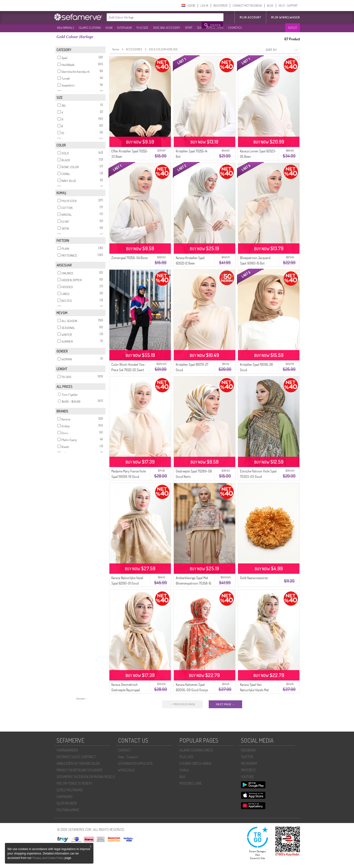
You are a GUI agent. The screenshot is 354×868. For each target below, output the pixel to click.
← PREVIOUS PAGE (182, 704)
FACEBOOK (248, 750)
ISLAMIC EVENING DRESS (196, 750)
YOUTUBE (247, 777)
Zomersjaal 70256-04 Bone (129, 258)
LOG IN (204, 6)
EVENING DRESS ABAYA (195, 763)
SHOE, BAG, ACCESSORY (167, 28)
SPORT (189, 28)
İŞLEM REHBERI (67, 803)
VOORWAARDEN (67, 750)
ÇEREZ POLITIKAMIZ (70, 790)
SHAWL (184, 770)
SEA (199, 28)
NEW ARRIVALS (66, 28)
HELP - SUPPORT (288, 6)
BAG (182, 777)
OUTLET (293, 28)
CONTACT (125, 750)
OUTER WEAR (124, 28)
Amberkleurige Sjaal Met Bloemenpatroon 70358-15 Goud (193, 583)
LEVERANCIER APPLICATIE (135, 763)
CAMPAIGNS (65, 797)
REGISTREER (220, 6)
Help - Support (128, 757)
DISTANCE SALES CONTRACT (76, 757)
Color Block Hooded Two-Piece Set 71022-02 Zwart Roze (129, 370)
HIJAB (109, 28)
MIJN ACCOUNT (250, 17)
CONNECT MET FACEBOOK (247, 6)
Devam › (82, 699)
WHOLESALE (126, 770)
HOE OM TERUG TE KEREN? (74, 783)
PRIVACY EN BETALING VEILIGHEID (79, 770)
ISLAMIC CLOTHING (90, 28)
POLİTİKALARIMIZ (68, 810)
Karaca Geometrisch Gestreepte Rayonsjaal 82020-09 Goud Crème (127, 690)
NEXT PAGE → (225, 704)
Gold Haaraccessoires (254, 578)
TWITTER (247, 757)
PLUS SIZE (142, 28)
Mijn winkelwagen (286, 17)
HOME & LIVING (215, 28)
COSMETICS (235, 28)
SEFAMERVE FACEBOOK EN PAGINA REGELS (86, 777)
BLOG (270, 6)
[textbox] (154, 17)
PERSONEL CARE (191, 783)
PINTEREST (248, 770)
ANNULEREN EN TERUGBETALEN (78, 763)
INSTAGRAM (249, 763)
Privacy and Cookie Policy (48, 858)
